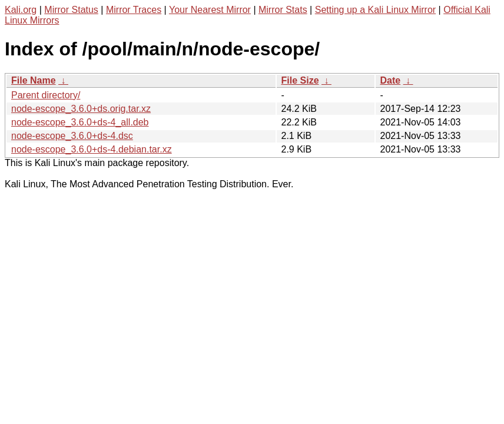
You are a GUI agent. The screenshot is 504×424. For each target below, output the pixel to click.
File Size (300, 80)
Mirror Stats (283, 10)
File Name (34, 80)
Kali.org (21, 10)
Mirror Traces (134, 10)
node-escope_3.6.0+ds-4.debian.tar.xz (92, 149)
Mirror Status (71, 10)
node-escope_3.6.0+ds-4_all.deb (80, 122)
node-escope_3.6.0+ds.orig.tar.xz (81, 109)
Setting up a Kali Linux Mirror (375, 10)
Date (391, 80)
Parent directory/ (46, 95)
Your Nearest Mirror (210, 10)
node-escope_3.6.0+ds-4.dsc (72, 136)
